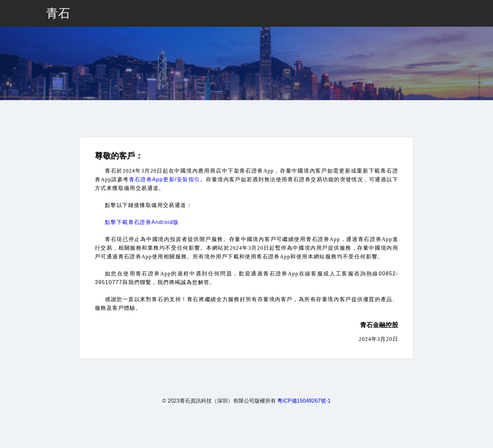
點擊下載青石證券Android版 (142, 222)
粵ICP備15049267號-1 (304, 401)
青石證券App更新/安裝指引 (165, 179)
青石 (58, 13)
